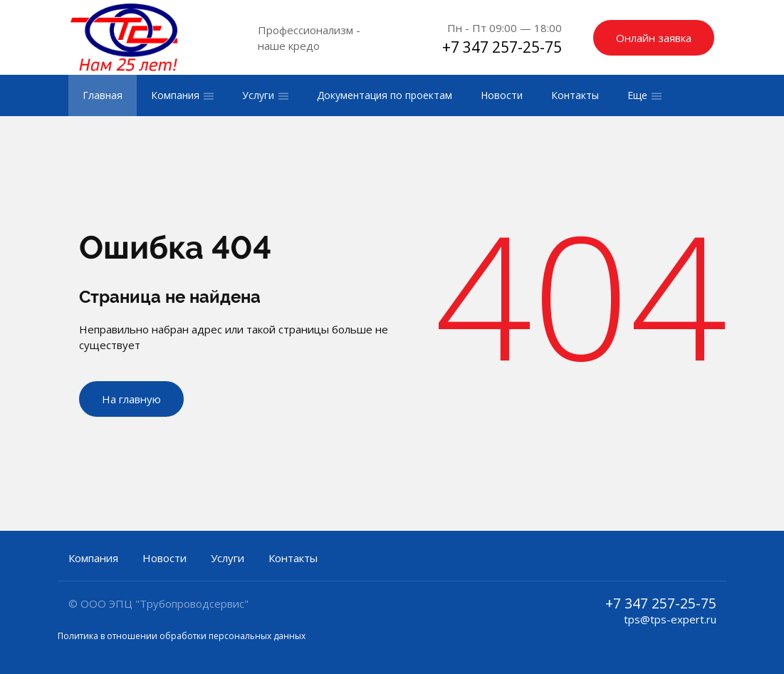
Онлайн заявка (654, 38)
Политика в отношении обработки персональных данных (182, 636)
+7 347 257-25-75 (502, 47)
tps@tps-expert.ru (670, 619)
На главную (131, 399)
